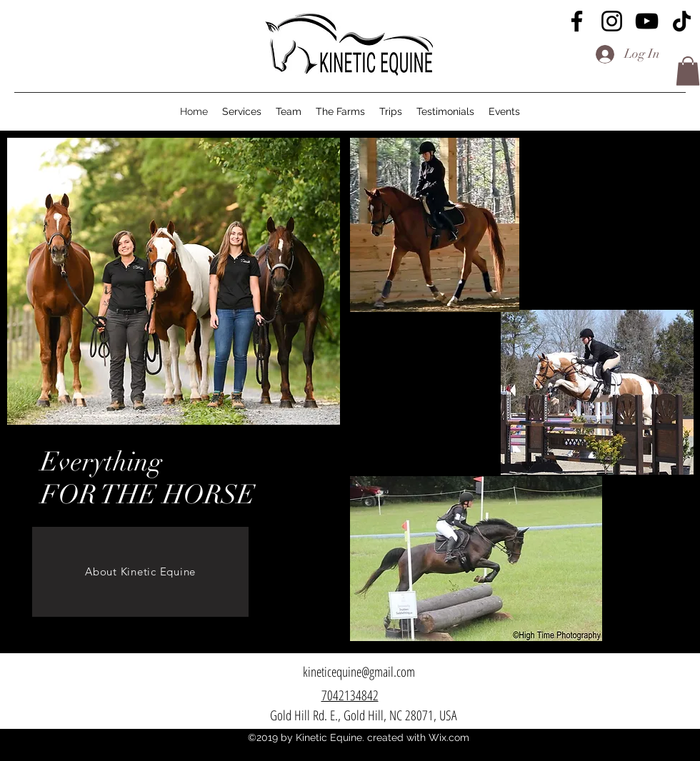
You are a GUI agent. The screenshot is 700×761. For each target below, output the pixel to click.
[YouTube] (647, 21)
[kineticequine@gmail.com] (359, 672)
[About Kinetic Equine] (140, 572)
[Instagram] (612, 21)
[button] (688, 71)
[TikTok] (682, 21)
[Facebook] (577, 21)
